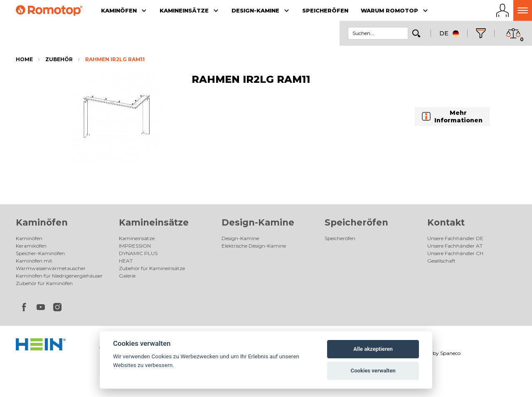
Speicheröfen (356, 222)
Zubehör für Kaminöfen (44, 283)
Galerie (127, 276)
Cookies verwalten (373, 371)
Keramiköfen (31, 246)
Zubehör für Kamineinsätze (152, 268)
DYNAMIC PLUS (138, 253)
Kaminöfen (42, 222)
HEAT (126, 261)
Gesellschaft (441, 261)
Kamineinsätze (154, 222)
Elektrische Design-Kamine (254, 246)
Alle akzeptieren (373, 349)
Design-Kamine (258, 222)
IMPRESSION (135, 246)
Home (24, 59)
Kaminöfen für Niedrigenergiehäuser (59, 276)
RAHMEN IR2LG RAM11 (115, 59)
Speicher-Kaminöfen (40, 253)
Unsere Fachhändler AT (455, 246)
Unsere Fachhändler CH (455, 253)
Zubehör (59, 59)
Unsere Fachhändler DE (455, 238)
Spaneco (450, 353)
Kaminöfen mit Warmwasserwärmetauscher (51, 264)
